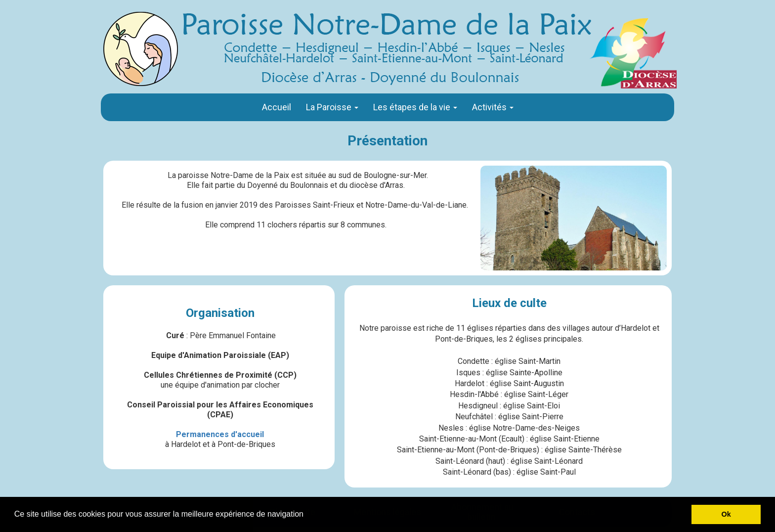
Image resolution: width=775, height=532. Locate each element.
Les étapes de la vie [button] (415, 107)
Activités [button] (493, 107)
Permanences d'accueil (220, 434)
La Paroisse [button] (332, 107)
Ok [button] (726, 514)
